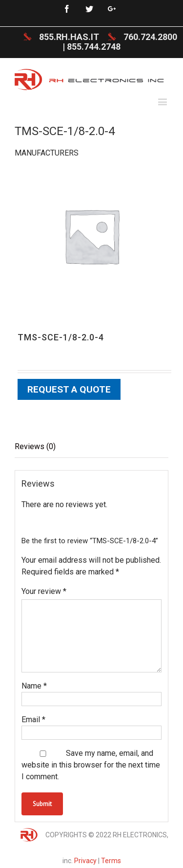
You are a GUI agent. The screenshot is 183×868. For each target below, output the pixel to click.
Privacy (85, 861)
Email (33, 720)
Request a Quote (69, 389)
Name (34, 686)
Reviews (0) (35, 446)
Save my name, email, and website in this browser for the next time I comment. (91, 765)
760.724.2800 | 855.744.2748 (120, 42)
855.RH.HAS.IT (69, 37)
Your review (44, 591)
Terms (111, 861)
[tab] (91, 447)
